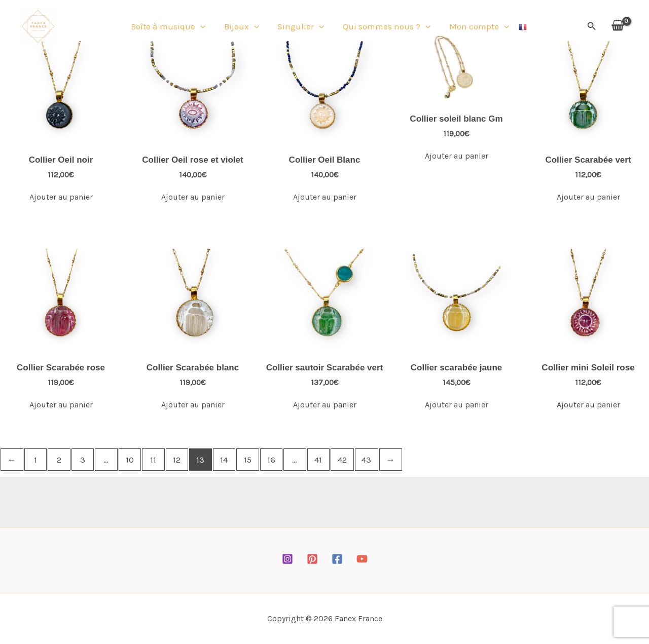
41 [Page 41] (318, 460)
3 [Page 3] (83, 460)
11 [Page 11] (153, 460)
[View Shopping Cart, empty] (618, 28)
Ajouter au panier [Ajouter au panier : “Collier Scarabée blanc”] (193, 405)
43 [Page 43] (366, 460)
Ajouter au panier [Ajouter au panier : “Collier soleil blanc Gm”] (457, 156)
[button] (207, 28)
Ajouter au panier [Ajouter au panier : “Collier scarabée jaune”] (457, 405)
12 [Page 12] (177, 460)
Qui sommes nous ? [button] (384, 28)
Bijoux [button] (245, 28)
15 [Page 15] (248, 460)
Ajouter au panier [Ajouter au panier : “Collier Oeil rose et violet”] (193, 197)
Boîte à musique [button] (175, 28)
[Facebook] (337, 559)
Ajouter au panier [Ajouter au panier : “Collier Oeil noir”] (61, 197)
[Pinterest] (312, 559)
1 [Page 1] (35, 460)
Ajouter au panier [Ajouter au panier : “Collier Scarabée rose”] (61, 405)
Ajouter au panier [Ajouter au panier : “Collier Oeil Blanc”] (325, 197)
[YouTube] (362, 559)
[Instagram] (287, 559)
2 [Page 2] (59, 460)
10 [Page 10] (130, 460)
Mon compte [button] (473, 28)
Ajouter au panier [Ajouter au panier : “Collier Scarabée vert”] (588, 197)
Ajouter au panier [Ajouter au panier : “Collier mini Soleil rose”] (588, 405)
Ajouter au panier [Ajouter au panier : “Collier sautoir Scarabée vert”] (325, 405)
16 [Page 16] (271, 460)
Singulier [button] (301, 28)
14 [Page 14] (224, 460)
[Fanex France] (38, 27)
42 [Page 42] (342, 460)
